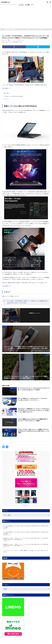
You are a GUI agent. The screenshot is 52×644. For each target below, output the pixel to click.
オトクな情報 (17, 40)
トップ (2, 4)
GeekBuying (14, 388)
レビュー (6, 99)
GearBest (14, 419)
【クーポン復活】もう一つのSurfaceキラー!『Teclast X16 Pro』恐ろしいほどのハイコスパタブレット (32, 399)
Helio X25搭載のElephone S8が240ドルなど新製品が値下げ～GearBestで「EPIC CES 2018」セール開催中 (33, 420)
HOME (4, 29)
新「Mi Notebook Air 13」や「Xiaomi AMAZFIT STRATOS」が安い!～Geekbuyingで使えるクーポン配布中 (34, 389)
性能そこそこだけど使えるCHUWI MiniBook (13, 96)
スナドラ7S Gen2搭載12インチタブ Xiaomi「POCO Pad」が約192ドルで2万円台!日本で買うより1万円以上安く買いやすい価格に (26, 527)
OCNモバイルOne (13, 430)
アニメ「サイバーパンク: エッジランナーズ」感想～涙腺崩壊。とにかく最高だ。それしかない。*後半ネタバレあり (26, 551)
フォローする (35, 315)
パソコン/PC (21, 4)
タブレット (15, 4)
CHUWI (22, 40)
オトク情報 (27, 4)
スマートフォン (8, 4)
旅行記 (32, 4)
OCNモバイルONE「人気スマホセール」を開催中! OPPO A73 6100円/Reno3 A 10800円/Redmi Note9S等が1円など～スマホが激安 (33, 431)
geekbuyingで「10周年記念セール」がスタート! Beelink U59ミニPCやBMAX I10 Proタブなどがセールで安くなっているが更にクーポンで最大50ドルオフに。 (34, 410)
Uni (5, 528)
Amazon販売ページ (7, 88)
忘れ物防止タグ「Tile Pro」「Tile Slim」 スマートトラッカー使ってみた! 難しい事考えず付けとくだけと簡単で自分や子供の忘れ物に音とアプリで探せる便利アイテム (26, 539)
